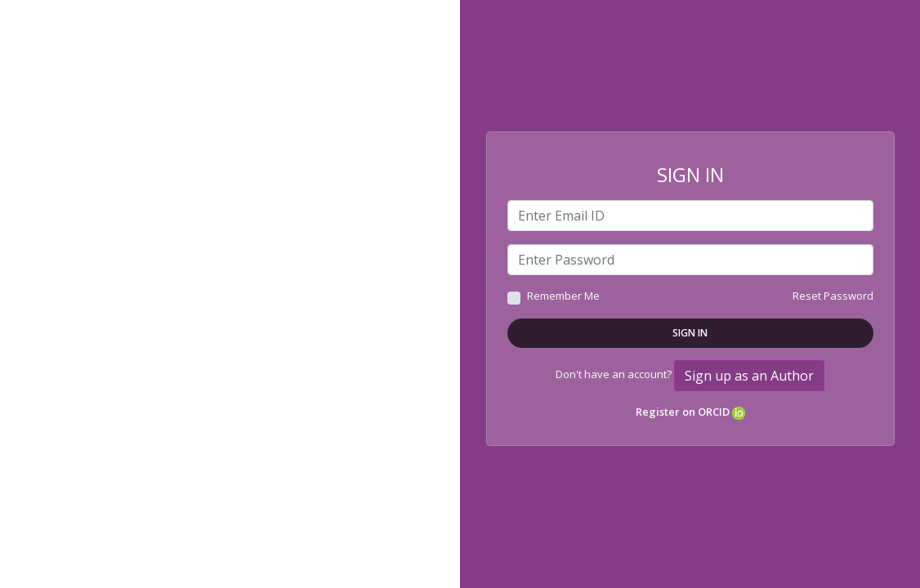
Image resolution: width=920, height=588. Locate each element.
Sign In (690, 333)
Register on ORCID (690, 412)
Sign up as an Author (749, 376)
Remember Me (563, 296)
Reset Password (833, 296)
